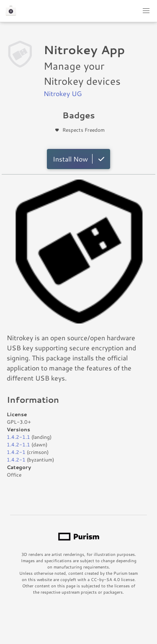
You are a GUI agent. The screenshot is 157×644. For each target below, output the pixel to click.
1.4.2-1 (16, 452)
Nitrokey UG (63, 93)
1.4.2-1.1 (18, 437)
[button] (146, 11)
